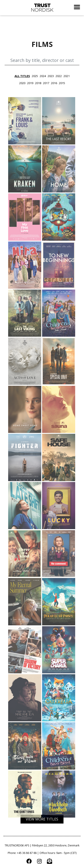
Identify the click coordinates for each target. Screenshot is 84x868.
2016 (54, 83)
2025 (35, 76)
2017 (46, 83)
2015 (62, 83)
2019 (30, 83)
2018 (38, 83)
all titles (22, 76)
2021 (67, 76)
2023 (51, 76)
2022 (59, 76)
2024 (43, 76)
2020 (22, 83)
